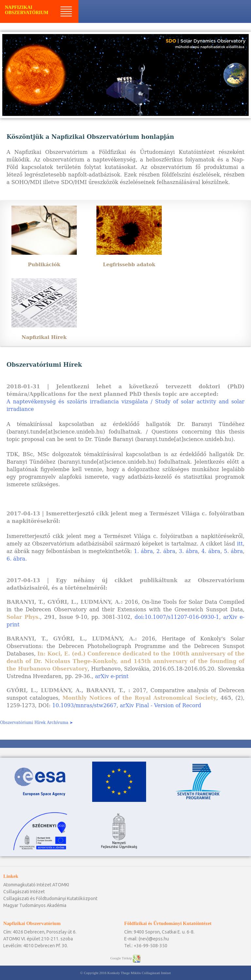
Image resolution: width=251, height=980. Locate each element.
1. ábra (143, 551)
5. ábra (233, 551)
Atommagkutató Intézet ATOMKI (36, 885)
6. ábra (16, 559)
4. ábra (211, 551)
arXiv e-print (112, 676)
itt (240, 544)
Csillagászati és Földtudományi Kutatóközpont (50, 898)
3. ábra (188, 551)
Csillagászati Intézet (24, 892)
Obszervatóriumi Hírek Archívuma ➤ (36, 723)
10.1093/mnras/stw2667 (84, 705)
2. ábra (166, 551)
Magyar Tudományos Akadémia (35, 905)
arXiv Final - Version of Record (161, 705)
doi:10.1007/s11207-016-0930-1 (177, 617)
